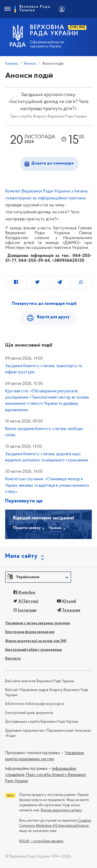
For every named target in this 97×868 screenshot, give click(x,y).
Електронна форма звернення (30, 632)
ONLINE (78, 27)
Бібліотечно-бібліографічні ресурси (35, 704)
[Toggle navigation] (7, 9)
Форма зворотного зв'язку (61, 810)
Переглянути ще (24, 501)
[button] (38, 577)
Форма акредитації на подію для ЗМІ (36, 641)
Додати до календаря (52, 163)
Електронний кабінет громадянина (33, 650)
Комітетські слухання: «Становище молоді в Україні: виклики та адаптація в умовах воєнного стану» (47, 486)
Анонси (30, 64)
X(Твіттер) (26, 601)
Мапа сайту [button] (21, 556)
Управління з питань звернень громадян (38, 623)
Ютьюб (66, 601)
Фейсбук (24, 593)
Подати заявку (27, 528)
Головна (11, 64)
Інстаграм (25, 610)
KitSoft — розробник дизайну (41, 841)
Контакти (13, 659)
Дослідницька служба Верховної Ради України (42, 722)
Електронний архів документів (29, 713)
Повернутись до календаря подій (44, 304)
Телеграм (69, 610)
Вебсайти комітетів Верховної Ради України (40, 681)
